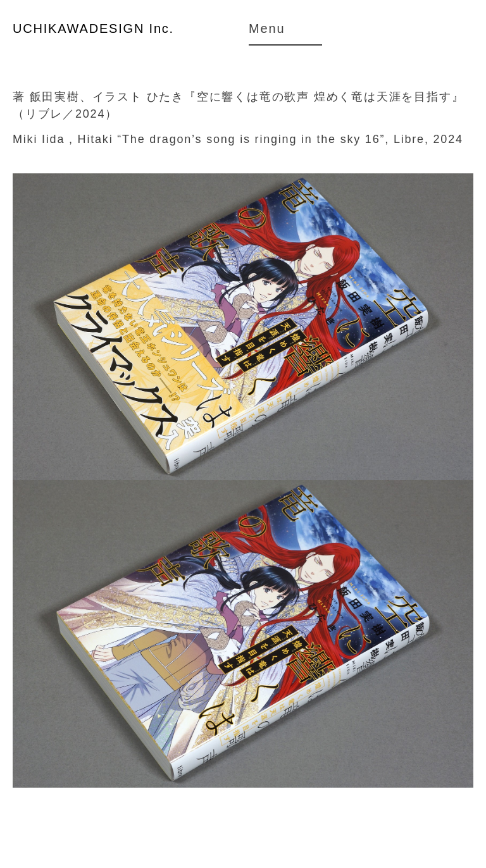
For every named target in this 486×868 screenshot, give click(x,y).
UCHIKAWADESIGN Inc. (93, 28)
